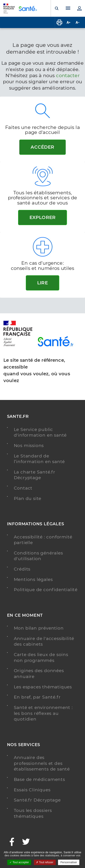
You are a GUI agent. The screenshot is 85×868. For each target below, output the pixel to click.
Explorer (42, 217)
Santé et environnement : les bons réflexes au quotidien (43, 713)
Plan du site (28, 498)
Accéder (42, 147)
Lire (42, 283)
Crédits (22, 569)
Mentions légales (33, 579)
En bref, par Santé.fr (37, 697)
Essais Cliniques (32, 790)
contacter (68, 75)
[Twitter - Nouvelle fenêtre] (26, 842)
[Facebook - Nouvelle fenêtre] (12, 842)
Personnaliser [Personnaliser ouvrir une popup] (69, 862)
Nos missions (29, 446)
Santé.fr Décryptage (37, 800)
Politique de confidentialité (46, 590)
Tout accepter (19, 862)
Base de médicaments (39, 779)
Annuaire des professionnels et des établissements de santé (42, 763)
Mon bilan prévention (39, 628)
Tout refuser (45, 862)
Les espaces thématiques (43, 687)
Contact (23, 488)
